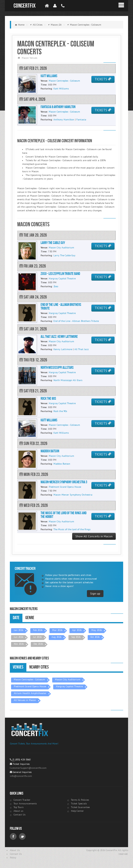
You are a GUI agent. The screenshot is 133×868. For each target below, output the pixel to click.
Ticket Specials (79, 804)
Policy (13, 858)
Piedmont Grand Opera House (30, 686)
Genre (30, 618)
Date (16, 618)
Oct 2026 (95, 637)
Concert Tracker (22, 800)
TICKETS (103, 79)
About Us (15, 850)
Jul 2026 (37, 637)
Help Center (77, 811)
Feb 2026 (38, 630)
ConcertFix (25, 6)
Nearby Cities (39, 667)
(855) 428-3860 (23, 760)
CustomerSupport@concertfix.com (28, 768)
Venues (18, 667)
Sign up (95, 593)
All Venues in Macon (25, 700)
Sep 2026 (76, 637)
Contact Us (19, 815)
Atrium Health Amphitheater (30, 693)
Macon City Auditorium (68, 679)
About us (18, 811)
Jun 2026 (18, 637)
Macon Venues (29, 58)
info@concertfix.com (21, 776)
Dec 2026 (38, 644)
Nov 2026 (19, 644)
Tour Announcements (25, 804)
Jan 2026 (18, 630)
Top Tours (18, 807)
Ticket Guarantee (80, 807)
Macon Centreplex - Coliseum (29, 679)
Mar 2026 (57, 630)
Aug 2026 (56, 637)
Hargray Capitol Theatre (69, 686)
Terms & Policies (80, 800)
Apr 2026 (77, 630)
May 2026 (97, 630)
